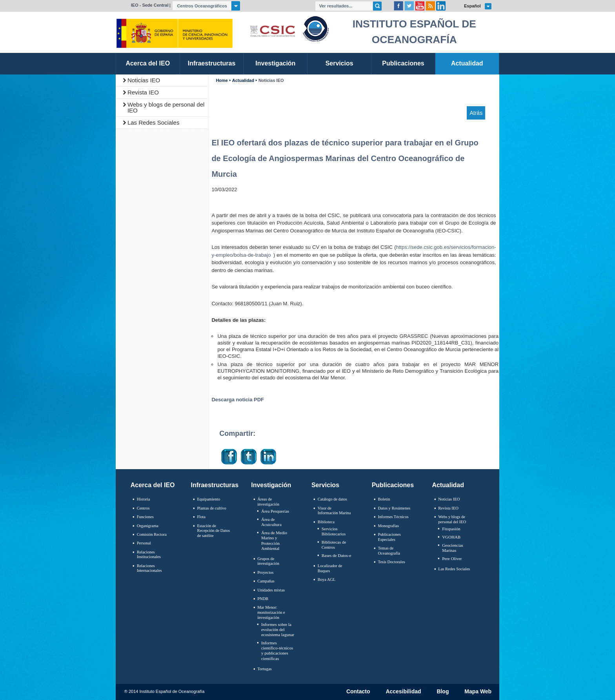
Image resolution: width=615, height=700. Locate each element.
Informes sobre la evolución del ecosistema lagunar (278, 629)
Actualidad (243, 81)
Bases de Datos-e (337, 555)
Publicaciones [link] (403, 63)
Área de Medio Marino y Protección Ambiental (274, 540)
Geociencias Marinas (453, 548)
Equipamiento (208, 499)
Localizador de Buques (330, 568)
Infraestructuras (215, 485)
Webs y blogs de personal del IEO (166, 107)
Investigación (271, 485)
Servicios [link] (339, 63)
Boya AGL (327, 579)
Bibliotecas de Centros (334, 545)
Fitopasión (451, 529)
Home (222, 81)
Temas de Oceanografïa (389, 551)
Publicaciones (393, 485)
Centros (143, 508)
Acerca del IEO (153, 485)
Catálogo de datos (332, 499)
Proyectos (265, 572)
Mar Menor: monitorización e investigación (271, 612)
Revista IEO (143, 92)
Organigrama (148, 526)
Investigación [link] (275, 63)
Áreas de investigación (268, 502)
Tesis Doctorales (392, 562)
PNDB (263, 599)
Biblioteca (326, 522)
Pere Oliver (452, 559)
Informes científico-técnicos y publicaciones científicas (277, 651)
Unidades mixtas (271, 590)
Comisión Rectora (152, 534)
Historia (144, 499)
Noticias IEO (144, 80)
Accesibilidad (403, 692)
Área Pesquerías (275, 511)
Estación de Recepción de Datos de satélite (213, 531)
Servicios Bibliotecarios (334, 531)
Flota (201, 517)
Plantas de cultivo (211, 508)
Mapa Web (478, 692)
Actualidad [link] (467, 63)
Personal (144, 543)
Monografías (389, 526)
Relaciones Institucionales (149, 555)
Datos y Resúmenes (394, 508)
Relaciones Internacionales (149, 568)
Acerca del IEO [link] (148, 63)
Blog (443, 692)
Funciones (145, 517)
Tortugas (264, 669)
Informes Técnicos (393, 517)
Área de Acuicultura (271, 522)
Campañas (266, 581)
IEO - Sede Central (150, 5)
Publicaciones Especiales (389, 537)
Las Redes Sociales (154, 122)
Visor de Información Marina (334, 511)
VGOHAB (451, 537)
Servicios (325, 485)
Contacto (358, 692)
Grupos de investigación (268, 561)
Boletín (384, 499)
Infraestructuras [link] (212, 63)
